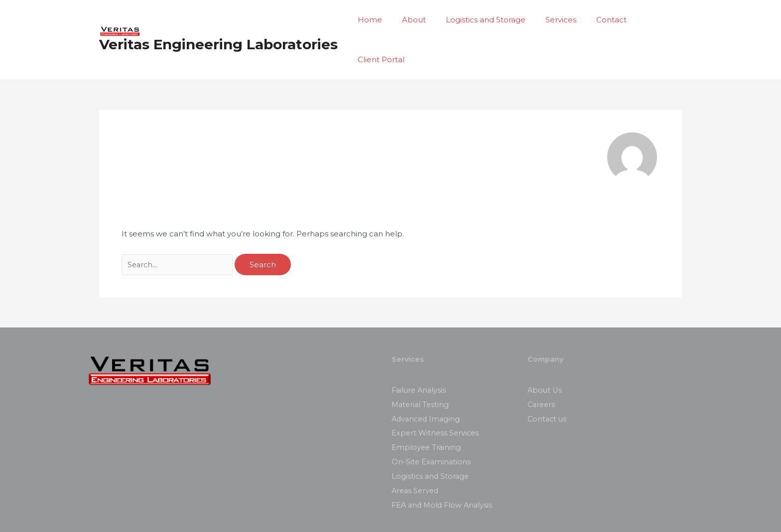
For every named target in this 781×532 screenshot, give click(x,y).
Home (376, 21)
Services (552, 21)
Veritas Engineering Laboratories (218, 25)
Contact (597, 21)
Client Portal (651, 21)
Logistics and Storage (482, 21)
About (415, 21)
